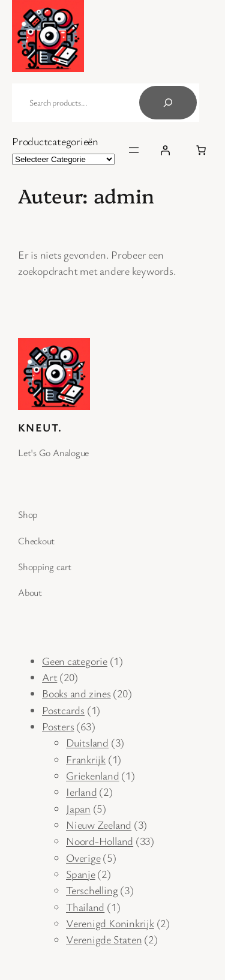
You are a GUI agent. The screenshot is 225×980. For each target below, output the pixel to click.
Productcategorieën (55, 141)
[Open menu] (134, 150)
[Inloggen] (165, 150)
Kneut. (40, 427)
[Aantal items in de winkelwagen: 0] (201, 150)
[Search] (168, 103)
